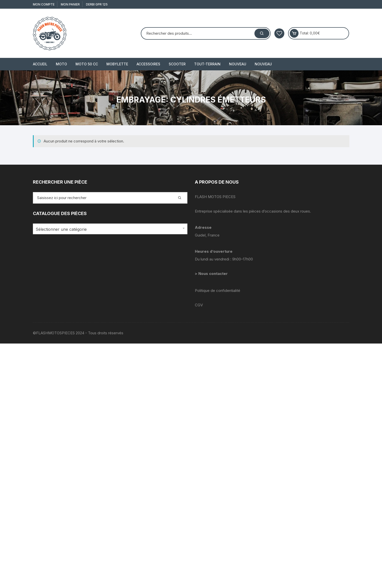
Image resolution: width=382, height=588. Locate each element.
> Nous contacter (212, 274)
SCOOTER (177, 64)
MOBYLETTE (117, 64)
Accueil (40, 64)
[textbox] (109, 229)
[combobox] (110, 229)
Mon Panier (70, 4)
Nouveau (238, 64)
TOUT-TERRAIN (207, 64)
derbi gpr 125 (97, 4)
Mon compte (44, 4)
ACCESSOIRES (148, 64)
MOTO (61, 64)
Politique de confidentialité (218, 291)
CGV (199, 305)
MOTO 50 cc (87, 64)
